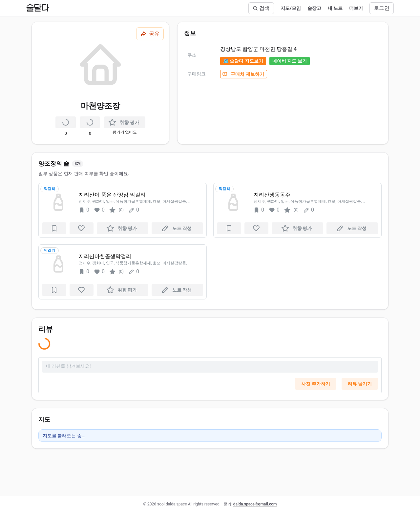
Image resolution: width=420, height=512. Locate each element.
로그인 (382, 8)
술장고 (314, 8)
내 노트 (335, 8)
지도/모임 (291, 8)
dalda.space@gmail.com (255, 504)
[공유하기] (150, 34)
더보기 (356, 8)
